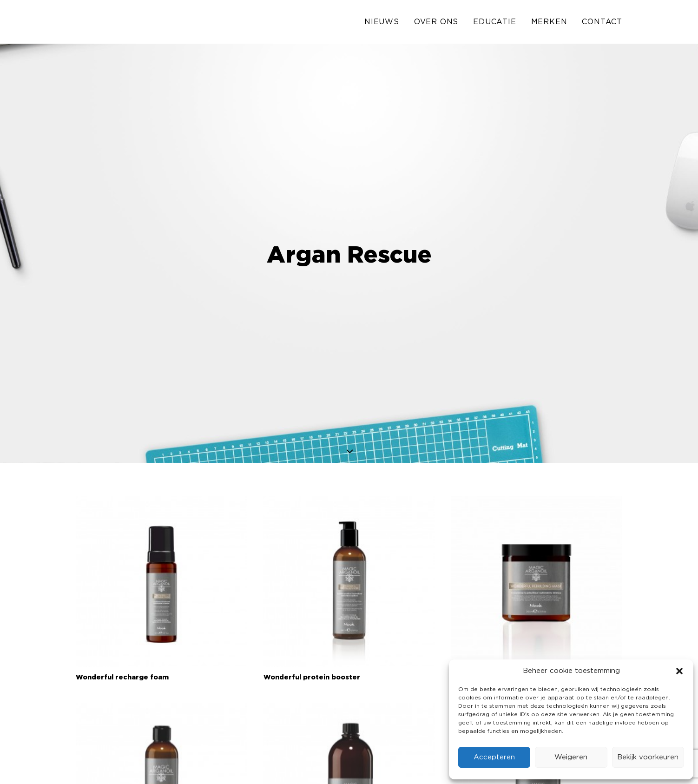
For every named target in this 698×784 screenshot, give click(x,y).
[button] (679, 671)
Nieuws (382, 24)
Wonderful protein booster (312, 628)
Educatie (494, 24)
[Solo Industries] (99, 24)
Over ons (436, 24)
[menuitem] (385, 24)
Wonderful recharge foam (122, 628)
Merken (549, 24)
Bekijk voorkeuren (648, 757)
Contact (602, 24)
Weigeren (571, 757)
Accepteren (494, 757)
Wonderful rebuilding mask (499, 628)
